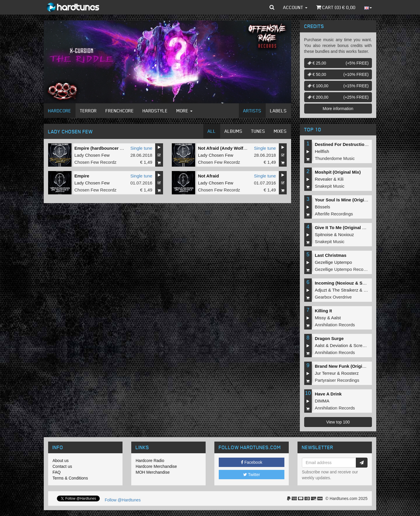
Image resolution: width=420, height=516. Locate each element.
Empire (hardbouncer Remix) (104, 148)
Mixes (280, 131)
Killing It (323, 311)
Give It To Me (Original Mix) (343, 228)
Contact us (62, 466)
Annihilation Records (335, 325)
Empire (82, 176)
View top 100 (338, 422)
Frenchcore (120, 111)
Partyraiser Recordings (337, 380)
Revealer (323, 179)
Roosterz (350, 373)
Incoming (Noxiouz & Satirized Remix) (354, 283)
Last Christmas (330, 255)
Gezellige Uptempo (333, 262)
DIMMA (322, 401)
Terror (88, 111)
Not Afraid (209, 176)
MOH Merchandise (153, 472)
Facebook (252, 462)
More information (338, 109)
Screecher (363, 345)
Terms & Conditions (70, 478)
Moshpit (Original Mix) (338, 172)
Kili (341, 179)
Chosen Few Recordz (95, 162)
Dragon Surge (329, 338)
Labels (278, 111)
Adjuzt (321, 290)
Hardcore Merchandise (156, 466)
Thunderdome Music (335, 158)
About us (61, 461)
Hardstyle (155, 111)
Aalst (336, 318)
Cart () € (336, 7)
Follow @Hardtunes (123, 500)
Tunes (258, 131)
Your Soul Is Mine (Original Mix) (348, 200)
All (212, 131)
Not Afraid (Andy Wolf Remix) (229, 148)
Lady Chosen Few (92, 155)
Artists (252, 111)
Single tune (141, 148)
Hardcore (60, 111)
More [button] (184, 111)
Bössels (322, 207)
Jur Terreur (325, 373)
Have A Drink (328, 394)
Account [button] (295, 7)
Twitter (252, 475)
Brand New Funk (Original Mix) (346, 366)
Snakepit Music (330, 186)
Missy (320, 318)
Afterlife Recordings (334, 214)
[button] (272, 7)
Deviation (339, 345)
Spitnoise (324, 235)
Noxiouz (346, 235)
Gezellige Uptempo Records (342, 269)
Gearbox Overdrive (333, 297)
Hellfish (322, 151)
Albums (233, 131)
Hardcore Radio (150, 461)
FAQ (57, 472)
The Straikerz (345, 290)
